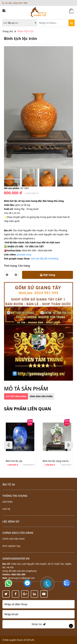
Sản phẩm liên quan (28, 409)
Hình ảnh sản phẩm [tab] (41, 396)
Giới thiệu (8, 502)
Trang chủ (8, 31)
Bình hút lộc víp (14, 461)
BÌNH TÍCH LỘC (26, 31)
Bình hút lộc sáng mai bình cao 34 (57, 461)
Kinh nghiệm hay (11, 546)
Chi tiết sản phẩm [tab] (16, 396)
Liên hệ (6, 509)
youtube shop (24, 254)
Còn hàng (24, 266)
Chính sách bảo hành (14, 539)
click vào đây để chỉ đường (45, 259)
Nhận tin (38, 624)
